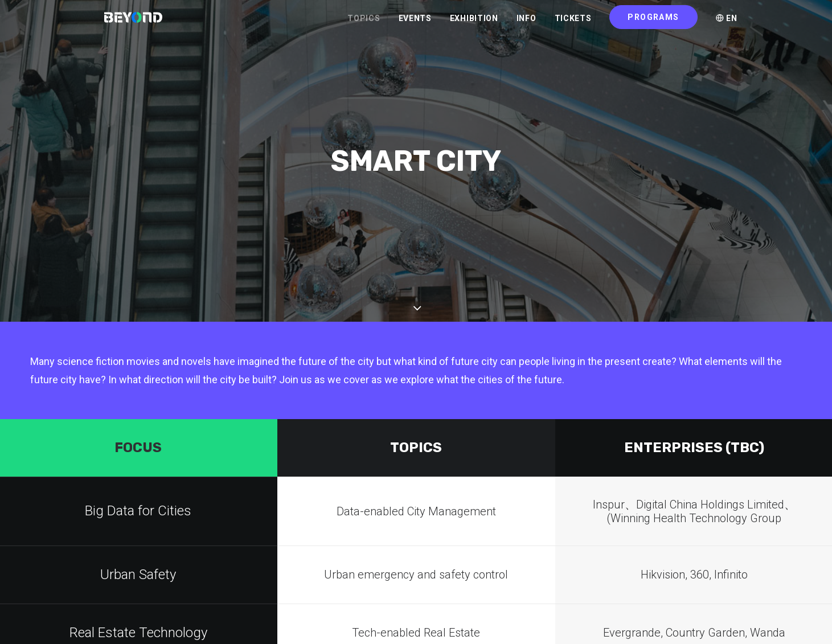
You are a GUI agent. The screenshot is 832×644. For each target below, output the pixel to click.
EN (727, 23)
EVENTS (415, 23)
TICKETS (573, 23)
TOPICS (364, 23)
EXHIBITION (474, 23)
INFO (526, 23)
